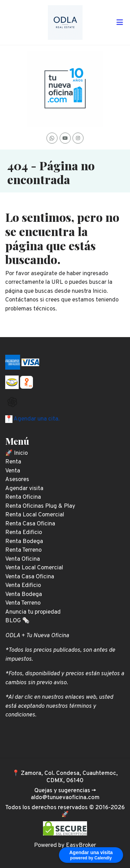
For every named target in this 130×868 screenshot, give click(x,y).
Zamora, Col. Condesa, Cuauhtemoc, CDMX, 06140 (69, 777)
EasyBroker (81, 846)
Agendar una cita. (36, 419)
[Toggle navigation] (120, 22)
